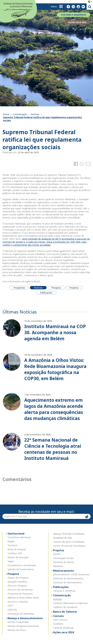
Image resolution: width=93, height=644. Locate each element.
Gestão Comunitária (18, 622)
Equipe (11, 541)
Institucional (16, 534)
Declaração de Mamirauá (21, 614)
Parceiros (12, 545)
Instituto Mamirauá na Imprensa (70, 603)
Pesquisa (13, 574)
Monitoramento (63, 571)
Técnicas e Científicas (64, 591)
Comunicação (20, 114)
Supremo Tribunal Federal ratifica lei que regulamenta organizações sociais (42, 119)
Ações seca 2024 (63, 632)
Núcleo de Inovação (18, 557)
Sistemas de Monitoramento (68, 578)
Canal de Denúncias (63, 628)
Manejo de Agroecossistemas (23, 626)
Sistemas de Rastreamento (68, 582)
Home (6, 114)
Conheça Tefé (15, 553)
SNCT (11, 606)
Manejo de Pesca (17, 630)
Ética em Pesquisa (17, 586)
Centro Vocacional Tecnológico (69, 546)
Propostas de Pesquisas (20, 594)
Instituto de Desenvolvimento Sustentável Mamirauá (18, 11)
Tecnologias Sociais (63, 558)
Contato (58, 616)
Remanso (58, 566)
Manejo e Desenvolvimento (25, 618)
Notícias (35, 114)
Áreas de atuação (17, 549)
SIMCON (12, 610)
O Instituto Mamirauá (19, 537)
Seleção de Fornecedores (21, 569)
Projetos (58, 550)
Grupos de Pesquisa (18, 578)
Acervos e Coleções (18, 602)
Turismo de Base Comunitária (69, 542)
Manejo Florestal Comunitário (69, 534)
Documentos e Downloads (22, 565)
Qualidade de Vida (62, 538)
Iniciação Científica (17, 582)
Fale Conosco (60, 620)
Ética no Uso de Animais (20, 590)
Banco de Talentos (65, 612)
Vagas (11, 561)
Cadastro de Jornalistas (65, 607)
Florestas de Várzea (64, 562)
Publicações (61, 587)
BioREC (57, 554)
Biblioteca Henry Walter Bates (23, 598)
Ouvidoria (58, 624)
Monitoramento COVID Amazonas (71, 574)
